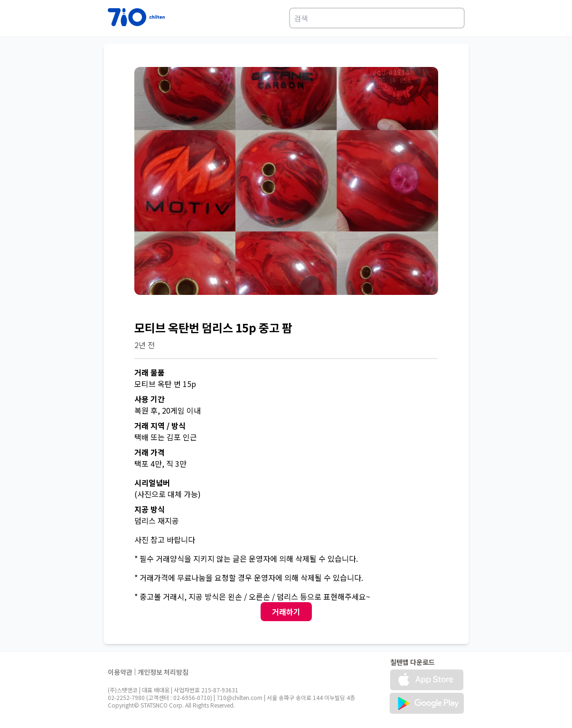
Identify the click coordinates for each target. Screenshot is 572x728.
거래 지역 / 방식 (160, 425)
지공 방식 (150, 509)
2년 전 (145, 345)
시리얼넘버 (152, 482)
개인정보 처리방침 (163, 672)
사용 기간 (150, 399)
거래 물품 (150, 372)
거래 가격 (150, 452)
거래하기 (286, 612)
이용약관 (120, 672)
